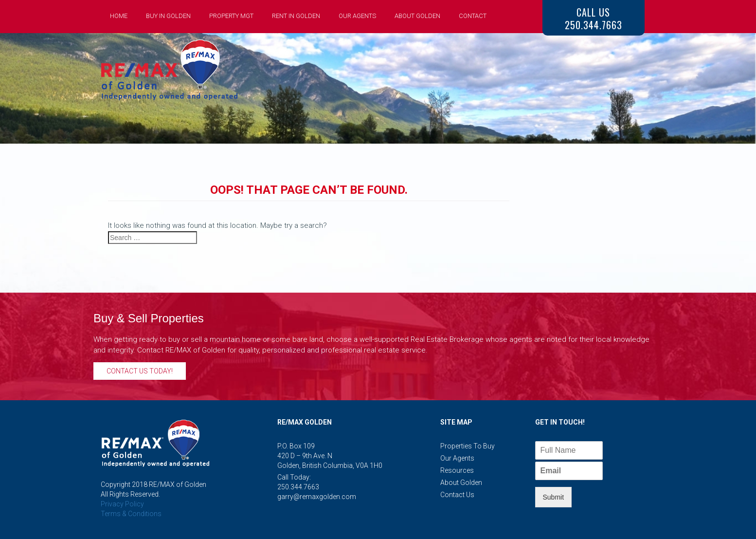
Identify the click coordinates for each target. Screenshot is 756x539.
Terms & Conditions (131, 514)
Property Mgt (231, 16)
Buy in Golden (168, 16)
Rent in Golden (296, 16)
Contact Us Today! (140, 371)
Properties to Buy (468, 446)
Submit (554, 497)
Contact (473, 16)
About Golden (417, 16)
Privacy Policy (122, 504)
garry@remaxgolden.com (317, 497)
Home (119, 16)
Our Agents (357, 16)
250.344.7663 (298, 487)
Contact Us (457, 495)
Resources (457, 470)
